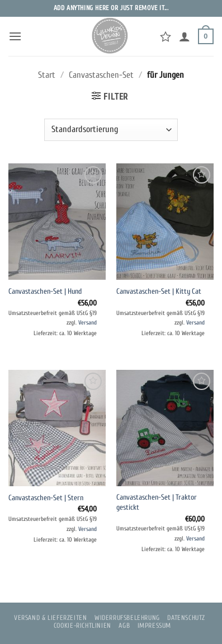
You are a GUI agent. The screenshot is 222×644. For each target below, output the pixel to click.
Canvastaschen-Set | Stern (46, 498)
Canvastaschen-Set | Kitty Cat (159, 292)
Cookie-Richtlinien (82, 626)
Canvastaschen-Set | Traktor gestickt (157, 502)
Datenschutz (186, 618)
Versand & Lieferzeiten (50, 618)
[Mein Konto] (185, 36)
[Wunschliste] (166, 36)
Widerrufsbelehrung (127, 618)
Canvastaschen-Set (101, 75)
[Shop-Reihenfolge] (111, 130)
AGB (124, 626)
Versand (88, 323)
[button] (15, 36)
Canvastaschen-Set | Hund (45, 292)
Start (47, 75)
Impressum (155, 626)
